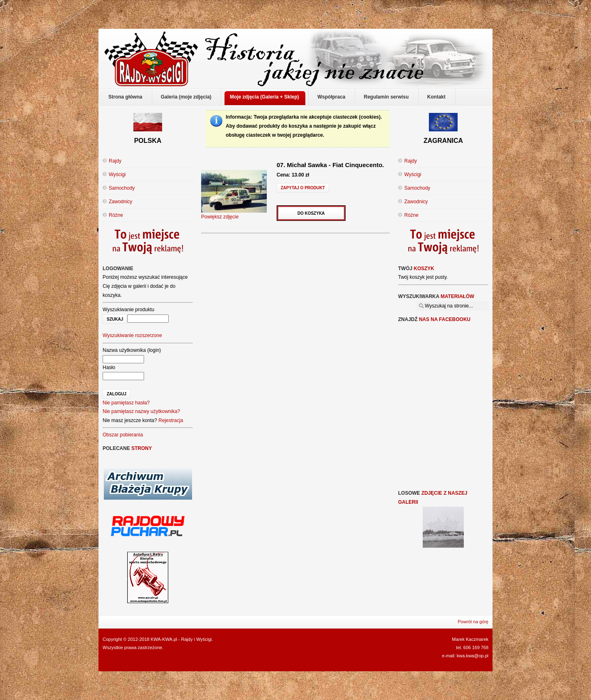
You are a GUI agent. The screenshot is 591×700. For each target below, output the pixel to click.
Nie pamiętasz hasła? (126, 403)
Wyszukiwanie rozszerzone (132, 335)
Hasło (109, 367)
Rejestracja (171, 420)
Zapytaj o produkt (303, 188)
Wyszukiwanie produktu (128, 310)
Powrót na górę (473, 622)
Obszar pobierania (123, 435)
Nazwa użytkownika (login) (132, 350)
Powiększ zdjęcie (234, 214)
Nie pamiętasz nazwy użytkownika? (141, 411)
